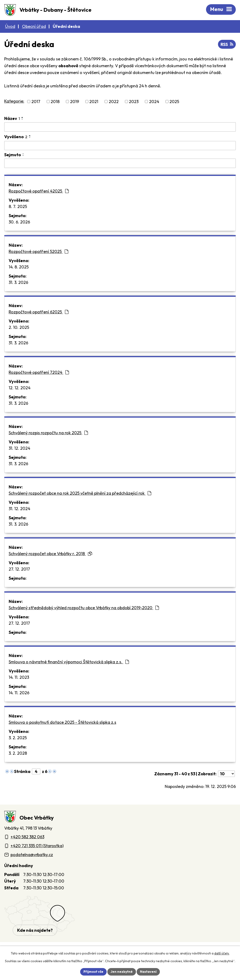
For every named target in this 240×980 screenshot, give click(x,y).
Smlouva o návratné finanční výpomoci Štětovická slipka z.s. (69, 662)
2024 (154, 102)
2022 (114, 102)
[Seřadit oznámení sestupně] (22, 119)
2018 (55, 102)
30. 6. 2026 (19, 222)
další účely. (222, 953)
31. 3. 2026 (18, 282)
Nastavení (148, 972)
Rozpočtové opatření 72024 (39, 372)
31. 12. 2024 (19, 448)
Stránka (22, 771)
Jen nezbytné (122, 972)
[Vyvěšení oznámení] (120, 146)
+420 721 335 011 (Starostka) (37, 846)
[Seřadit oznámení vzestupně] (22, 117)
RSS (227, 44)
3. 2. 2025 (18, 738)
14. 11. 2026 (19, 693)
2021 (94, 102)
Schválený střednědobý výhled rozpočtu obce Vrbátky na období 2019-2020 (84, 608)
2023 (134, 102)
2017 (36, 102)
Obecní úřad (34, 26)
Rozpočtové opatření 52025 (38, 251)
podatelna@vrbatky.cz (32, 855)
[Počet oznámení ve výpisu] (226, 774)
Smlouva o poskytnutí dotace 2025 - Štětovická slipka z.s (62, 722)
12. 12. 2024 (20, 388)
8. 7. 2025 (18, 206)
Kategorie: (14, 101)
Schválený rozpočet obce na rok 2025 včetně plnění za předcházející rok (80, 493)
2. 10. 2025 (19, 327)
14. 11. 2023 (19, 677)
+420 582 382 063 (27, 837)
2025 (174, 102)
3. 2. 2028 (18, 753)
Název (12, 118)
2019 (75, 102)
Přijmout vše (93, 972)
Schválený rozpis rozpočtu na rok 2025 (48, 433)
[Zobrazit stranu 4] (36, 771)
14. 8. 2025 (19, 267)
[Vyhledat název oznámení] (120, 127)
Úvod (10, 26)
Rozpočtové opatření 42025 (39, 191)
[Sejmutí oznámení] (120, 163)
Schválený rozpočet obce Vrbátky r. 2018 (50, 554)
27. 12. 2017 (19, 569)
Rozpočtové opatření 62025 (39, 312)
